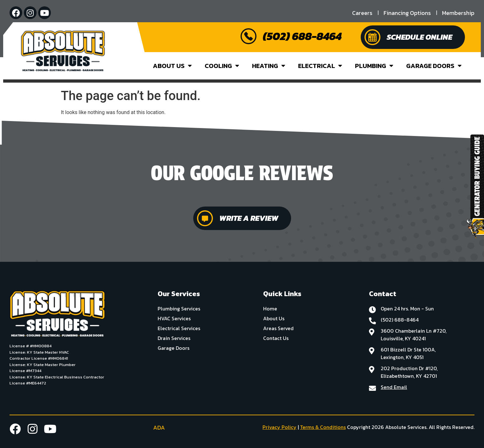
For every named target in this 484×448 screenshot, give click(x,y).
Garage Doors (434, 66)
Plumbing (374, 66)
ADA (154, 428)
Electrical (320, 66)
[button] (5, 200)
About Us (172, 66)
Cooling (222, 66)
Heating (269, 66)
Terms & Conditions (323, 427)
